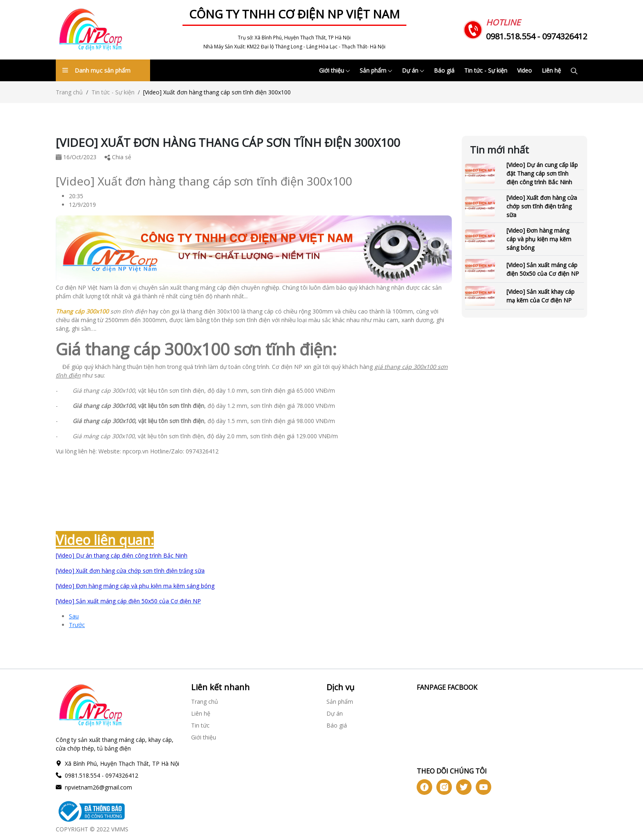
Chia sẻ (118, 157)
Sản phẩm (376, 70)
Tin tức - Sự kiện (486, 70)
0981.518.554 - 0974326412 (537, 36)
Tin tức (200, 725)
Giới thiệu (334, 70)
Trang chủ (69, 92)
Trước (77, 625)
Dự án (413, 70)
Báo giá (444, 70)
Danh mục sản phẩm (96, 70)
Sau (74, 616)
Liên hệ (551, 70)
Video (524, 70)
